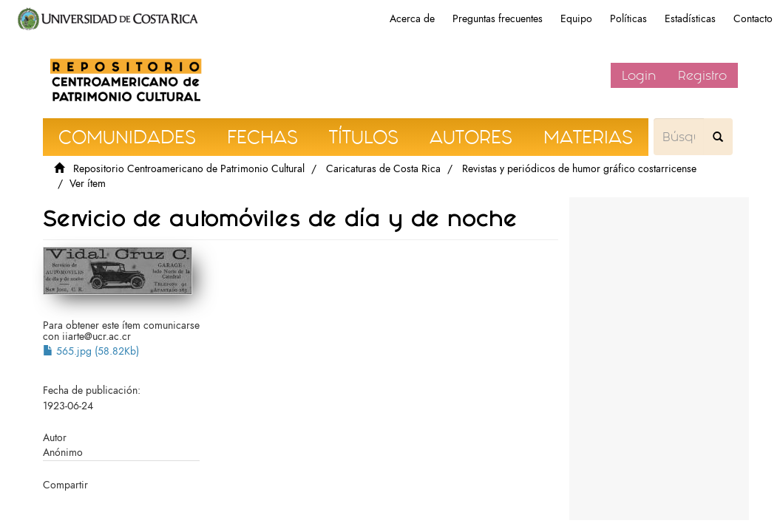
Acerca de (412, 19)
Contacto (753, 19)
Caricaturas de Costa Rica (383, 169)
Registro (702, 75)
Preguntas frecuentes (498, 19)
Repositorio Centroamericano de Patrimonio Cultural (189, 169)
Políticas (628, 19)
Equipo (576, 19)
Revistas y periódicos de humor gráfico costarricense (579, 169)
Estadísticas (690, 19)
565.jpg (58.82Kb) (91, 351)
